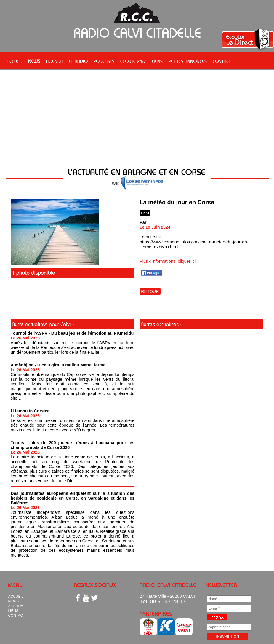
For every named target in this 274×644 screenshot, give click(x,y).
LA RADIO (78, 61)
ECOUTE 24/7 (133, 61)
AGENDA (55, 61)
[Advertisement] (137, 119)
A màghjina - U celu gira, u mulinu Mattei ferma (58, 365)
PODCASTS (104, 61)
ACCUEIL (15, 61)
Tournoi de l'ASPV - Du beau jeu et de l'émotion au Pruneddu (72, 333)
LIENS (157, 61)
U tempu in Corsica (30, 411)
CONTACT (222, 61)
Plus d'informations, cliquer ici (168, 261)
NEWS (34, 61)
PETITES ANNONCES (188, 61)
